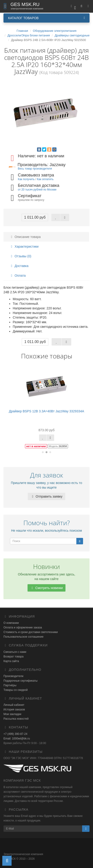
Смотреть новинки (47, 588)
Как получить (26, 179)
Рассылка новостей (16, 719)
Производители (13, 676)
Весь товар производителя (35, 169)
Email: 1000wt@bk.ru (17, 739)
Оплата (18, 276)
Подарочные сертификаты (20, 681)
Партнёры (10, 685)
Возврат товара (14, 657)
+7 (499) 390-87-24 (15, 734)
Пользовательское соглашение (23, 637)
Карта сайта (11, 661)
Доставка (19, 266)
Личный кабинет (14, 705)
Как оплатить (45, 179)
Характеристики (24, 246)
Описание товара (25, 237)
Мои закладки (12, 714)
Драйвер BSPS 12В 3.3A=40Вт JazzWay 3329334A (46, 411)
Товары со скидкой (15, 690)
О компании (11, 623)
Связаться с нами (15, 652)
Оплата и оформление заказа (23, 628)
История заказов (14, 710)
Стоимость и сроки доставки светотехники (31, 632)
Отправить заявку (46, 496)
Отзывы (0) (20, 256)
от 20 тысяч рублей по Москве (37, 190)
